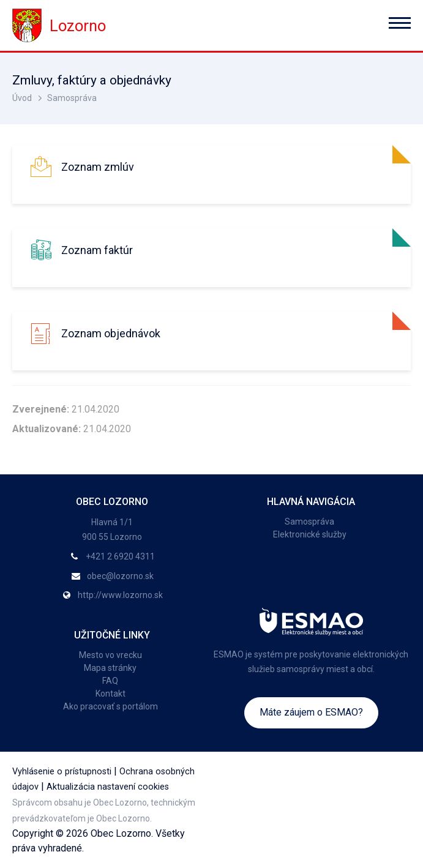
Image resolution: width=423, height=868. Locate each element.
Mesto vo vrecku (110, 655)
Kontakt (110, 694)
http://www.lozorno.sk (120, 595)
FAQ (110, 681)
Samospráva (72, 98)
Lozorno (59, 25)
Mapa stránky (110, 668)
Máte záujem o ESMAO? (311, 712)
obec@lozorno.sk (120, 576)
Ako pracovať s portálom (110, 706)
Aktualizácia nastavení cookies (108, 787)
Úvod (22, 98)
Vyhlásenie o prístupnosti (62, 772)
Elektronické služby (310, 534)
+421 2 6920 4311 (120, 556)
